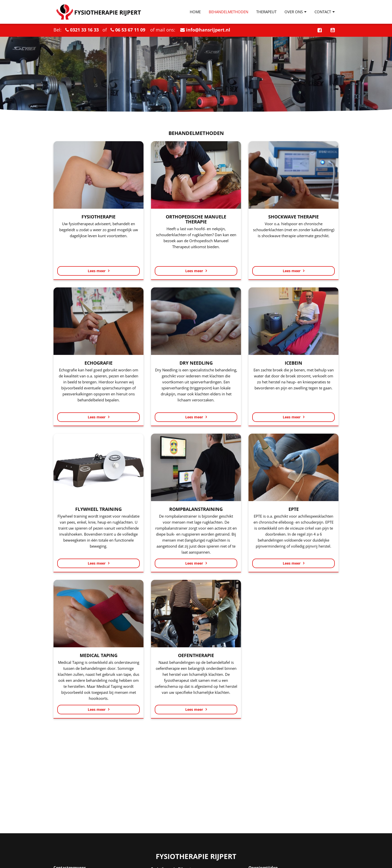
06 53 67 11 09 (130, 30)
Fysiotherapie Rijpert (196, 856)
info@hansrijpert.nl (208, 30)
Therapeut (266, 12)
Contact (325, 12)
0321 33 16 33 (84, 30)
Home (195, 12)
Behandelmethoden (228, 12)
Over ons (295, 12)
